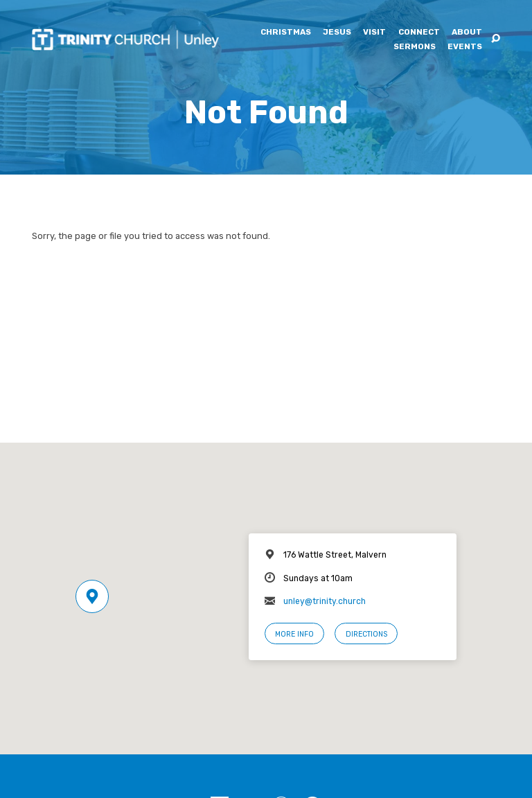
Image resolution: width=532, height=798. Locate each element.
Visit (374, 33)
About (467, 33)
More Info (294, 634)
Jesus (337, 33)
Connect (419, 33)
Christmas (286, 33)
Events (465, 47)
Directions (366, 634)
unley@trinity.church (325, 601)
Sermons (415, 47)
